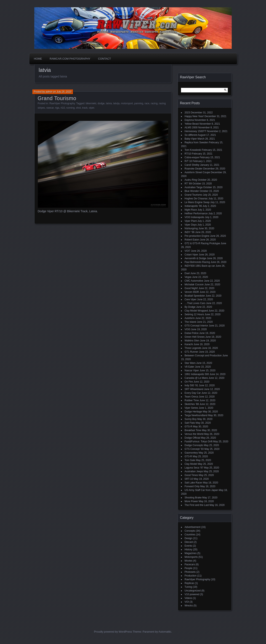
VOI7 (187, 251)
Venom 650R (192, 292)
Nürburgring (191, 228)
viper (92, 108)
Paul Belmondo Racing (197, 262)
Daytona (189, 120)
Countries (190, 535)
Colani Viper (191, 255)
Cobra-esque (192, 157)
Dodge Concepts (194, 445)
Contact (105, 59)
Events (188, 546)
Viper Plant (191, 221)
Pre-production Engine (197, 236)
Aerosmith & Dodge (195, 258)
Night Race (191, 210)
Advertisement (193, 527)
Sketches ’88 (192, 404)
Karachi (189, 344)
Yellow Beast (192, 124)
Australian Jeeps (194, 471)
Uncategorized (193, 591)
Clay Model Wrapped (196, 311)
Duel (187, 273)
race (147, 103)
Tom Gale (190, 460)
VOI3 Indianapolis (194, 217)
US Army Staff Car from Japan (201, 490)
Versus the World (194, 434)
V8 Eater (189, 367)
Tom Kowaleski (193, 150)
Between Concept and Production (203, 356)
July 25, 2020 (64, 92)
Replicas (189, 583)
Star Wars (190, 363)
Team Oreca (191, 397)
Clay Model (191, 464)
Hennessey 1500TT (195, 131)
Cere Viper (190, 299)
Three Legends (193, 348)
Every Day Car (193, 393)
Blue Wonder (192, 191)
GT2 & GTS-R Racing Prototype (202, 243)
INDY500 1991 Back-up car (200, 266)
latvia (109, 103)
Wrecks (189, 606)
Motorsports (191, 557)
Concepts (190, 531)
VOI (187, 602)
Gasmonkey (191, 453)
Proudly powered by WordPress (113, 632)
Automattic (165, 632)
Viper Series (191, 408)
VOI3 (187, 329)
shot (78, 108)
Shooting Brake (193, 498)
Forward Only (192, 486)
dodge (101, 103)
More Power (191, 501)
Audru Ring (191, 180)
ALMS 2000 (191, 128)
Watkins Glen (192, 341)
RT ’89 (188, 184)
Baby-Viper (191, 139)
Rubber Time (192, 400)
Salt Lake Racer (193, 483)
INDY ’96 (190, 232)
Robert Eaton (192, 240)
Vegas (188, 277)
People (188, 568)
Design (188, 538)
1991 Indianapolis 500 (197, 374)
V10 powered (192, 594)
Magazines (191, 553)
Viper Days (191, 225)
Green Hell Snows (195, 337)
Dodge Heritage (193, 412)
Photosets (190, 572)
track (85, 108)
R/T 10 (188, 161)
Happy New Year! (194, 116)
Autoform (190, 318)
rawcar (50, 108)
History (188, 550)
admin (49, 92)
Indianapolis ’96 (193, 206)
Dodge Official (192, 438)
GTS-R (188, 427)
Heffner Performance (196, 213)
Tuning (188, 587)
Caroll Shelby (192, 165)
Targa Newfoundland (196, 415)
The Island (190, 322)
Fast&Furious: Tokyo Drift (198, 442)
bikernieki (91, 103)
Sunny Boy (191, 419)
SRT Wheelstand (194, 389)
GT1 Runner (191, 352)
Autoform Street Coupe (197, 172)
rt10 (63, 108)
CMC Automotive (194, 281)
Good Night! (191, 288)
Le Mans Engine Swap (197, 202)
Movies (188, 561)
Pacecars (190, 564)
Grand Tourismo (57, 98)
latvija (116, 103)
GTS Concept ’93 (194, 449)
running (70, 108)
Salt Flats (190, 423)
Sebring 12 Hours (194, 314)
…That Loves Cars (195, 303)
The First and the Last (197, 505)
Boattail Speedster (195, 296)
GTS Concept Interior (196, 326)
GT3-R (188, 456)
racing (154, 103)
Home (38, 59)
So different (191, 135)
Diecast (189, 542)
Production (190, 576)
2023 (187, 113)
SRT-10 (189, 479)
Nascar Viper (192, 370)
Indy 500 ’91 (191, 385)
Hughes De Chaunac (196, 199)
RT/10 (188, 154)
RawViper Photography (62, 103)
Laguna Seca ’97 (194, 468)
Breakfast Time (193, 430)
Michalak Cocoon (194, 285)
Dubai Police (191, 333)
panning (139, 103)
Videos (188, 598)
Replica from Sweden (196, 142)
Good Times (191, 475)
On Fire (189, 382)
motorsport (127, 103)
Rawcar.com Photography (70, 59)
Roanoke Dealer (194, 169)
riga (57, 108)
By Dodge (190, 307)
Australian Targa (194, 187)
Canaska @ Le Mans (196, 378)
